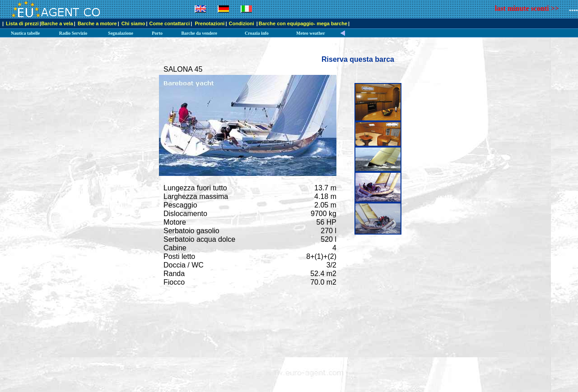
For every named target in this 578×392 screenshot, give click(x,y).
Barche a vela (57, 23)
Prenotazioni (210, 23)
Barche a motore (97, 23)
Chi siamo (133, 23)
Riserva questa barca (358, 59)
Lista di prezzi (22, 23)
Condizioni (242, 23)
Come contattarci (169, 23)
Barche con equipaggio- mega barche (303, 23)
